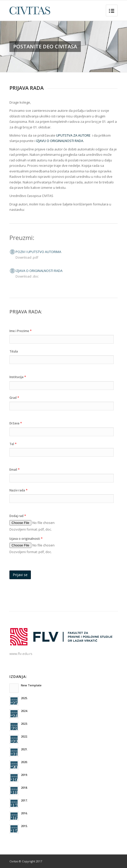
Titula (14, 351)
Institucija (18, 377)
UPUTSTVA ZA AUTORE (73, 135)
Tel (13, 444)
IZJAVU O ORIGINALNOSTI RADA (60, 141)
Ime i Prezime (21, 331)
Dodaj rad (18, 516)
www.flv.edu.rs (21, 654)
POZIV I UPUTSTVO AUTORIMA (38, 252)
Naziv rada (18, 490)
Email (15, 469)
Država (16, 423)
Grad (14, 398)
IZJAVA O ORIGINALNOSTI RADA (39, 271)
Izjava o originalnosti (26, 539)
